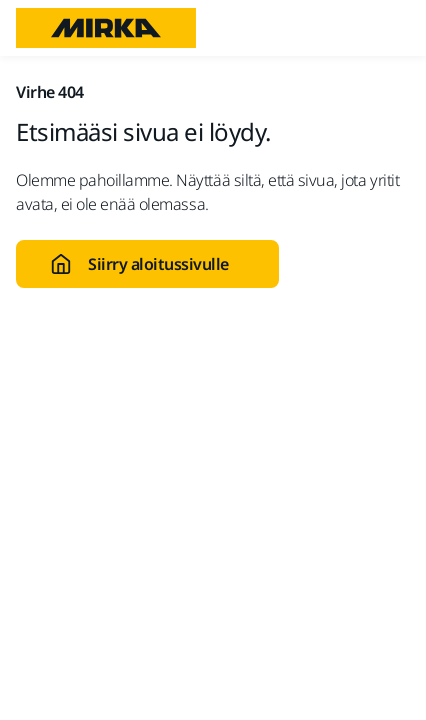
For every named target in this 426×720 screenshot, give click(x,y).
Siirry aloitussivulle (139, 264)
